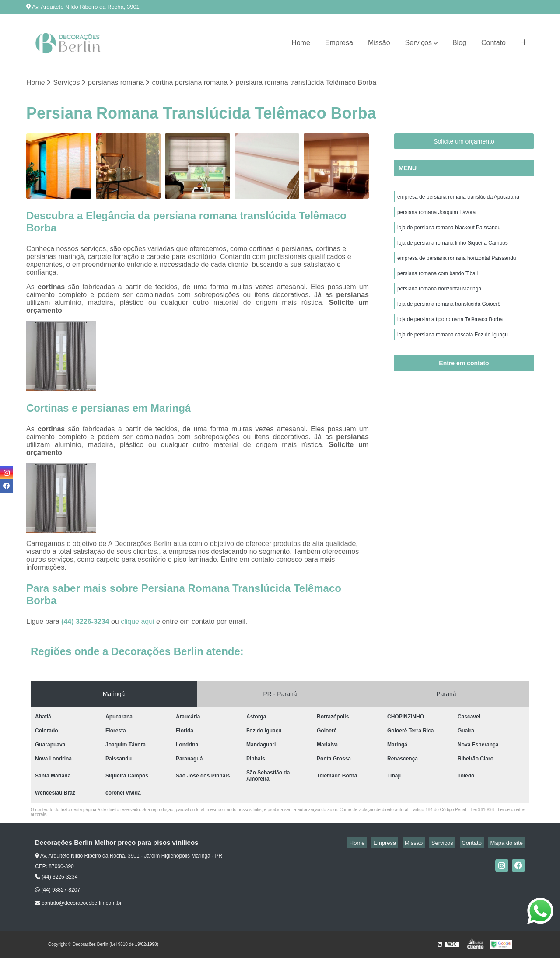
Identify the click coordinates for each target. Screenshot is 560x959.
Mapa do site (508, 844)
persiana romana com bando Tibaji (437, 282)
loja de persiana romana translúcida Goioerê (449, 315)
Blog (459, 43)
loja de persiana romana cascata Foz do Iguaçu (453, 349)
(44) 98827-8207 (58, 891)
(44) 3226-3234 (86, 622)
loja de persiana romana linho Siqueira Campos (453, 249)
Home (301, 43)
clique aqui (138, 622)
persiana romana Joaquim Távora (436, 216)
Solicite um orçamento (464, 143)
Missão (379, 43)
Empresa (339, 43)
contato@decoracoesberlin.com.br (78, 904)
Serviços (418, 43)
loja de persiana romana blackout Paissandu (449, 232)
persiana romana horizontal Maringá (440, 299)
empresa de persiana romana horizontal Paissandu (457, 266)
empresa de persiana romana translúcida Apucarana (458, 199)
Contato (493, 43)
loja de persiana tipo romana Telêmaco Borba (450, 332)
